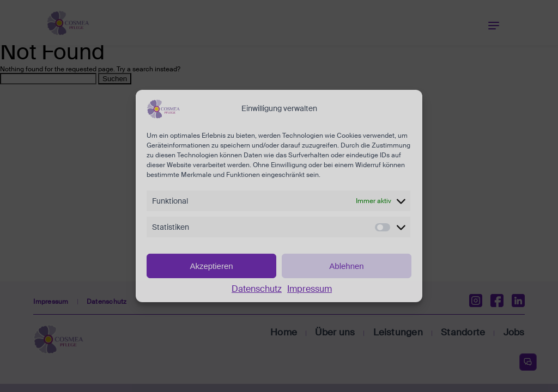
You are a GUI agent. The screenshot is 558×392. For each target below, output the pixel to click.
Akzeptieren (211, 265)
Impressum (310, 289)
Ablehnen (346, 265)
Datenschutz (257, 289)
